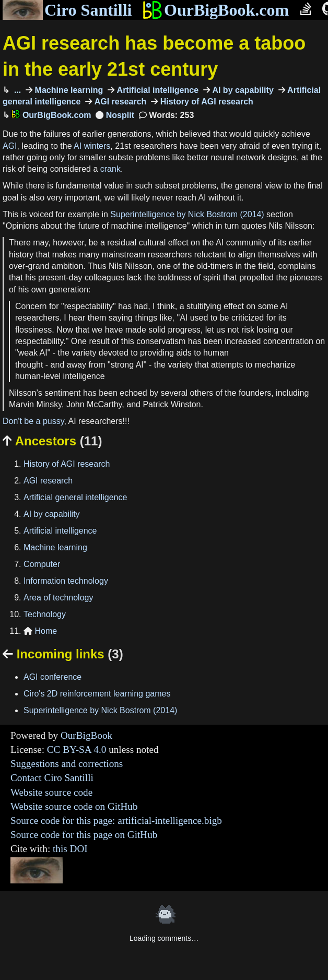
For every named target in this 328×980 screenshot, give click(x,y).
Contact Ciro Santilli (52, 778)
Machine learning (68, 90)
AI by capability (242, 90)
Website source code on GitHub (74, 806)
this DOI (70, 849)
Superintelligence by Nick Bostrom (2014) (187, 214)
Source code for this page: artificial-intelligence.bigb (116, 820)
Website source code (51, 792)
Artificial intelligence (156, 90)
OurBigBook (86, 735)
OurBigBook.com (215, 10)
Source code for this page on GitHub (84, 835)
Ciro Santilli (67, 10)
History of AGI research (206, 102)
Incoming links (63, 654)
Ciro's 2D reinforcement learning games (97, 694)
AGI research (119, 102)
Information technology (66, 581)
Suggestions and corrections (67, 764)
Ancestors (52, 441)
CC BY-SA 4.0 (77, 749)
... (16, 90)
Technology (45, 614)
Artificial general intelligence (75, 497)
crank (110, 169)
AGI (10, 146)
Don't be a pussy (33, 421)
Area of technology (58, 598)
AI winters (92, 146)
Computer (42, 564)
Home (40, 631)
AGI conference (52, 677)
